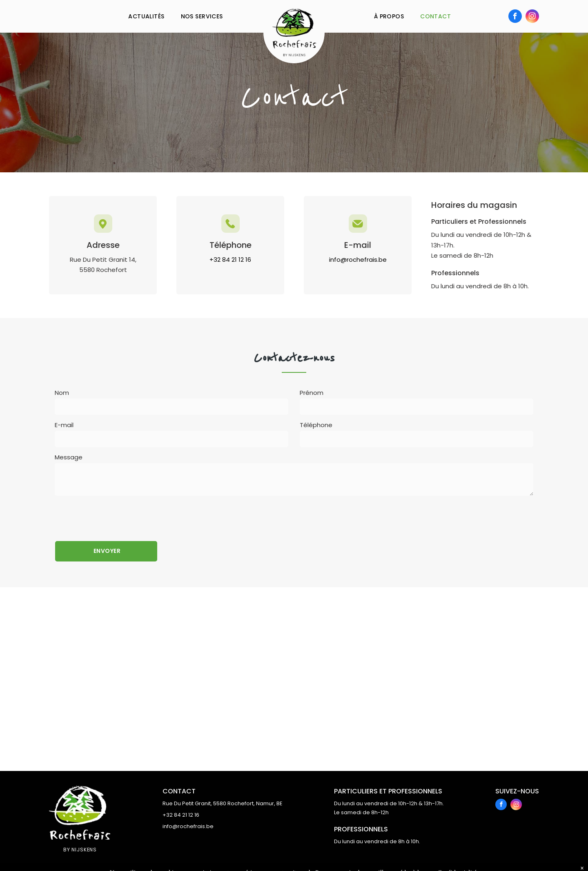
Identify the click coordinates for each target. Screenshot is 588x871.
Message (69, 457)
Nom (62, 393)
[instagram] (532, 17)
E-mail (64, 425)
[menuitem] (146, 17)
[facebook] (515, 17)
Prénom (312, 393)
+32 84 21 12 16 (181, 815)
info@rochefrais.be (188, 826)
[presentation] (117, 517)
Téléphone (316, 425)
